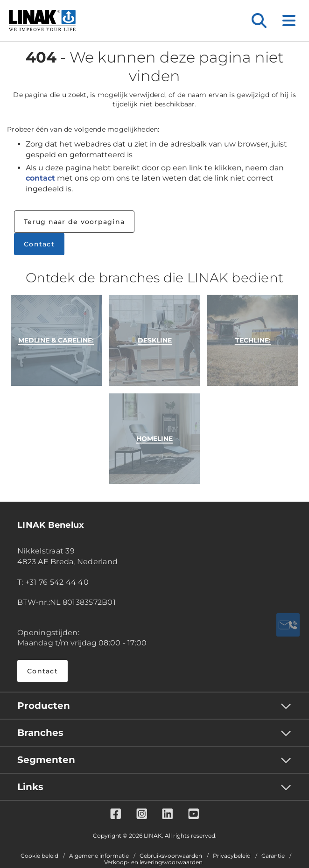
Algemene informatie (99, 856)
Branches (40, 733)
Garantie (273, 856)
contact (40, 178)
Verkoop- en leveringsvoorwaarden (153, 862)
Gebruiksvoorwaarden (171, 856)
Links (30, 787)
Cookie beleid (39, 856)
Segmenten (46, 760)
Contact (39, 244)
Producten (44, 706)
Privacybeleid (232, 856)
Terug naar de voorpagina (74, 222)
